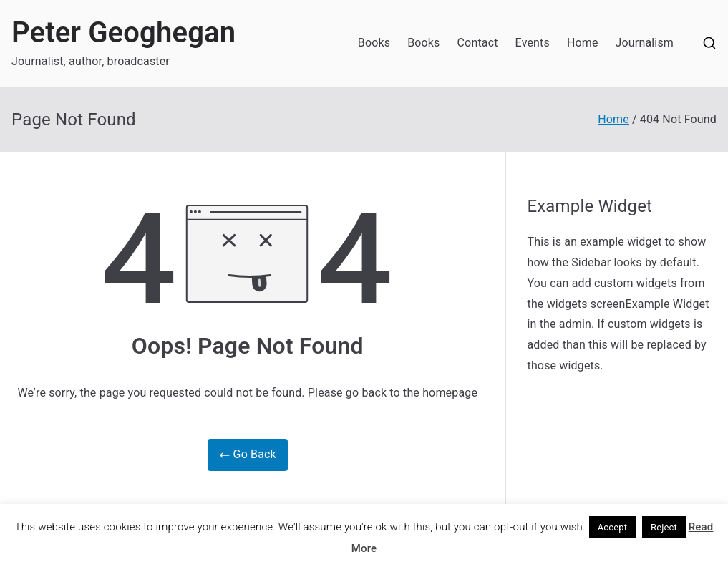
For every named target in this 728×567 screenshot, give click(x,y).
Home (583, 43)
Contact (478, 43)
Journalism (645, 43)
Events (533, 43)
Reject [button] (664, 527)
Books (374, 43)
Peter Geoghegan (123, 33)
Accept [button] (613, 527)
